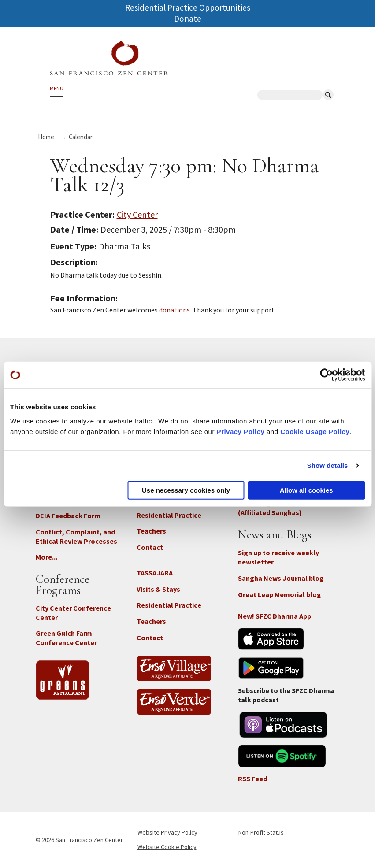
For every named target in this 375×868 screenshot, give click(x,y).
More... (46, 557)
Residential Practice (169, 515)
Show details (328, 466)
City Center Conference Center (73, 613)
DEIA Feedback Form (68, 516)
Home (46, 137)
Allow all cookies (306, 490)
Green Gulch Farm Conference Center (66, 638)
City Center (137, 214)
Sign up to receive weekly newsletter (278, 557)
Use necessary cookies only (186, 490)
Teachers (151, 531)
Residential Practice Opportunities (188, 7)
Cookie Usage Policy (315, 431)
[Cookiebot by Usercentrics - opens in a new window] (326, 375)
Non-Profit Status (261, 832)
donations (175, 310)
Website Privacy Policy (167, 832)
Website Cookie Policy (167, 847)
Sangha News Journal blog (281, 578)
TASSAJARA (155, 573)
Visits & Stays (158, 589)
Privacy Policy (241, 431)
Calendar (81, 137)
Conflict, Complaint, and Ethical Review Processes (76, 536)
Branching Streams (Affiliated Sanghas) (270, 508)
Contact (150, 547)
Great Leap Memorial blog (280, 594)
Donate (188, 19)
